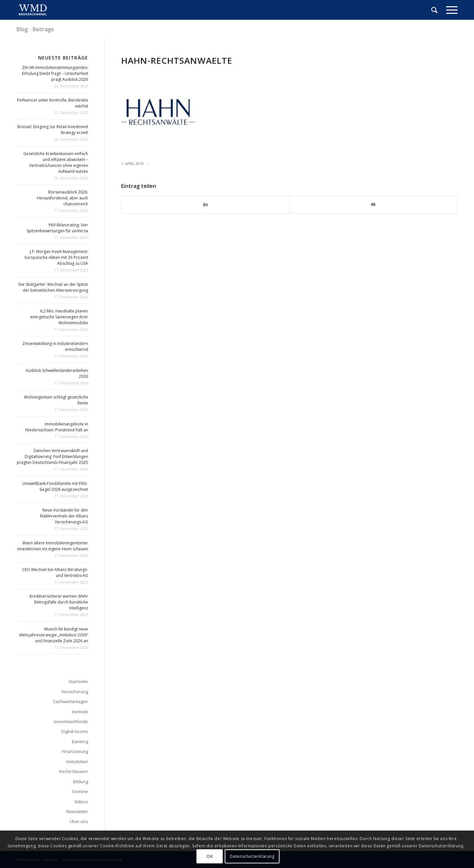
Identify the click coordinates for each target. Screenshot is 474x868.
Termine (80, 791)
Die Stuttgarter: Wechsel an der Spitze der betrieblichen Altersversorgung (53, 287)
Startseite (78, 681)
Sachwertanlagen (70, 701)
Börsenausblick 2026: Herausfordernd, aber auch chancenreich (62, 198)
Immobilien (77, 762)
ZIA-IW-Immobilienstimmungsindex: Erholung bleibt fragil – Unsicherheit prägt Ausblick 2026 (55, 73)
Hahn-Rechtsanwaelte (177, 60)
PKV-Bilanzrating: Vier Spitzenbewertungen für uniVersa (57, 228)
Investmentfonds (71, 721)
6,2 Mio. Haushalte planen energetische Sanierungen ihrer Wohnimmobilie (59, 317)
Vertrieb (80, 712)
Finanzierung (75, 751)
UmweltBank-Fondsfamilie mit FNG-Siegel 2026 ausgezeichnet (55, 486)
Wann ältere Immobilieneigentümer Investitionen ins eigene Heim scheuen (53, 546)
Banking (80, 742)
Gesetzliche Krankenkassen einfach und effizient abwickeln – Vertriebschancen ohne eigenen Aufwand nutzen (56, 162)
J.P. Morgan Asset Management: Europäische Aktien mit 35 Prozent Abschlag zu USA (56, 257)
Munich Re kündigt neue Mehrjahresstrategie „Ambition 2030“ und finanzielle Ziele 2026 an (54, 635)
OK (210, 856)
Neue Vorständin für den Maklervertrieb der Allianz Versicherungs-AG (64, 516)
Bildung (81, 782)
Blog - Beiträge (35, 29)
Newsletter (77, 811)
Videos (81, 802)
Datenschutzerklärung (252, 856)
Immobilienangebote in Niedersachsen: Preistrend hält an (57, 427)
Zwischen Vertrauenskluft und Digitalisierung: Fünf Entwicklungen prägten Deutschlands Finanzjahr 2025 (52, 457)
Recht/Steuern (74, 771)
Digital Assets (75, 731)
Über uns (79, 821)
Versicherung (75, 692)
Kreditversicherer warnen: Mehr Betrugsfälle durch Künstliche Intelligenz (59, 602)
